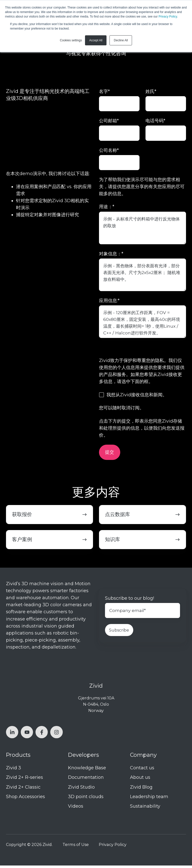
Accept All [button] (96, 40)
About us (140, 780)
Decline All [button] (121, 40)
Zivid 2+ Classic (23, 789)
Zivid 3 (13, 770)
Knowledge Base (87, 770)
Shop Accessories (25, 799)
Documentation (86, 780)
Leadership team (149, 799)
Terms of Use (76, 847)
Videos (76, 808)
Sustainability (145, 808)
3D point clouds (86, 799)
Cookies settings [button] (71, 40)
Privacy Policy (168, 17)
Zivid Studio (81, 789)
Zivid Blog (141, 789)
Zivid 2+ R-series (24, 780)
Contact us (142, 770)
